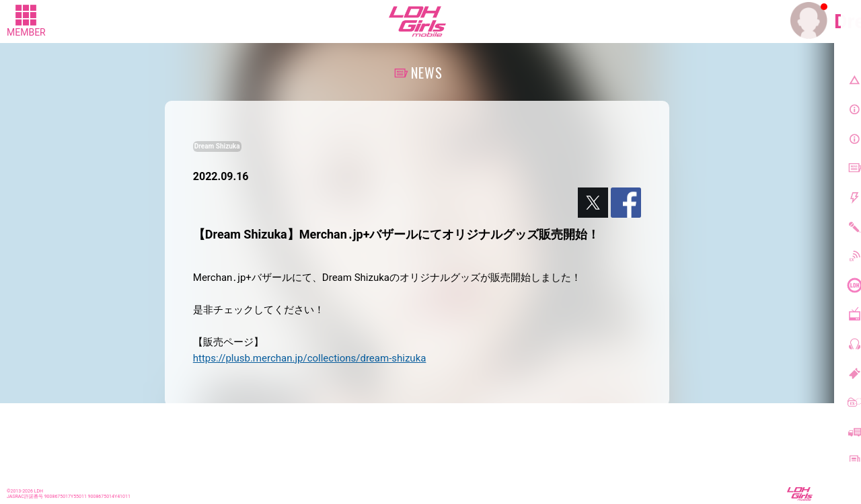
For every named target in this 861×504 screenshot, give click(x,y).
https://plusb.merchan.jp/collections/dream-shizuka (310, 358)
